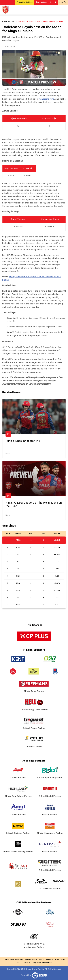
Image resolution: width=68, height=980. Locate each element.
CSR (18, 963)
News (8, 453)
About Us (26, 963)
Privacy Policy (31, 960)
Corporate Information (42, 963)
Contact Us (60, 960)
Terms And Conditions (13, 960)
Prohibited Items (46, 960)
